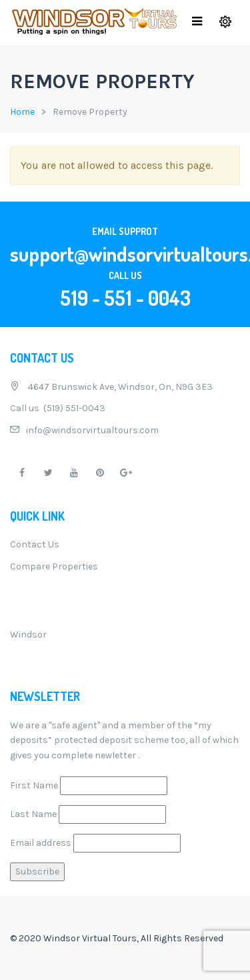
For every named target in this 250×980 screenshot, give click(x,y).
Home (22, 112)
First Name (34, 785)
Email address (41, 843)
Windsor (28, 635)
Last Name (33, 814)
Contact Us (35, 544)
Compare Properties (54, 566)
